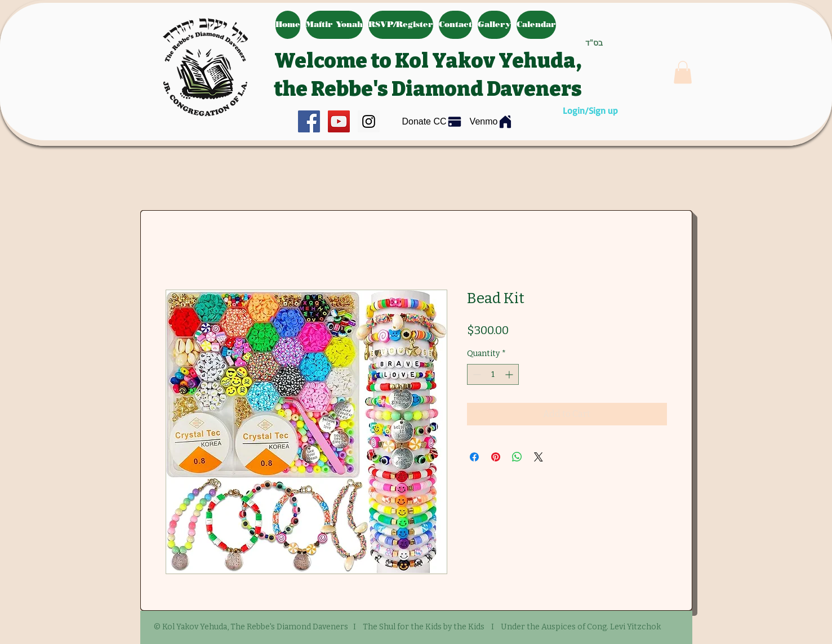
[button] (683, 72)
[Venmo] (492, 122)
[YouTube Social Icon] (339, 121)
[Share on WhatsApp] (517, 457)
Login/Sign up (590, 110)
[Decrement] (476, 374)
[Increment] (510, 374)
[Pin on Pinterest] (496, 457)
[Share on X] (539, 457)
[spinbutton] (493, 374)
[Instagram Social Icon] (369, 121)
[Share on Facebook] (474, 457)
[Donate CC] (432, 122)
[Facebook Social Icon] (309, 121)
